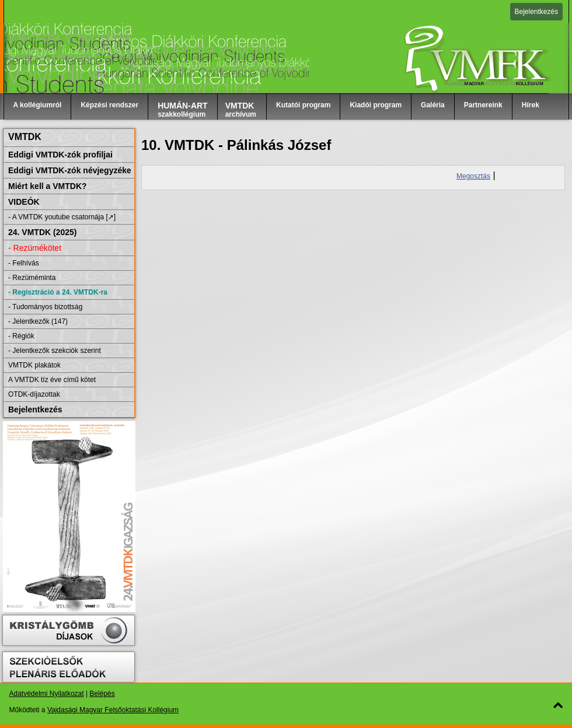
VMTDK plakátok (34, 365)
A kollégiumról (38, 105)
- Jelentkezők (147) (38, 321)
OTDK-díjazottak (34, 394)
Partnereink (483, 105)
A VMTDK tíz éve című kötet (52, 380)
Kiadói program (376, 105)
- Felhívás (24, 263)
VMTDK (25, 137)
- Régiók (21, 336)
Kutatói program (303, 105)
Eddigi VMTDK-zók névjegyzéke (70, 170)
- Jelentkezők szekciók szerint (55, 351)
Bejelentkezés (537, 12)
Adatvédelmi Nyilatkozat (47, 694)
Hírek (531, 105)
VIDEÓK (24, 202)
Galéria (433, 105)
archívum (241, 110)
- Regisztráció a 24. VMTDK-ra (58, 292)
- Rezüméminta (32, 278)
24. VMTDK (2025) (42, 232)
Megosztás (473, 176)
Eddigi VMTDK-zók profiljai (60, 155)
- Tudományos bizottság (45, 307)
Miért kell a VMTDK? (48, 186)
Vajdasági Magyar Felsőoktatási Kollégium (113, 710)
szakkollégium (183, 110)
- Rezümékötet (35, 248)
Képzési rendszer (109, 105)
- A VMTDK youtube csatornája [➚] (62, 217)
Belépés (102, 694)
